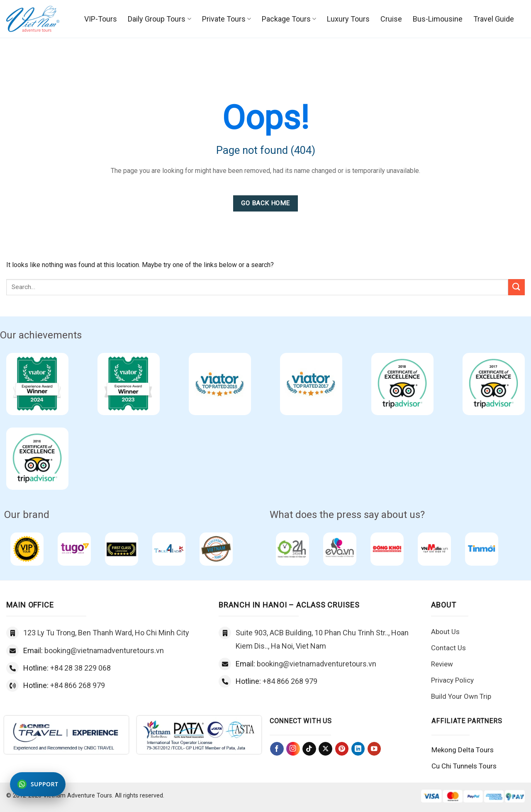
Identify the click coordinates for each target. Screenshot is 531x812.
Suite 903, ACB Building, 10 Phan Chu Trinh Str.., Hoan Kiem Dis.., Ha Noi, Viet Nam (322, 639)
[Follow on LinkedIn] (358, 749)
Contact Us (448, 648)
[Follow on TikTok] (309, 749)
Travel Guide (494, 19)
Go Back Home (265, 203)
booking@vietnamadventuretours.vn (104, 650)
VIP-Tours (101, 19)
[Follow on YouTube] (374, 749)
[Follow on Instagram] (293, 749)
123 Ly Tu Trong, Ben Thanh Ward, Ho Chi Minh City (106, 633)
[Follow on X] (325, 749)
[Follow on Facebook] (277, 749)
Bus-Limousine (438, 19)
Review (442, 664)
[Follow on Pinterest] (342, 749)
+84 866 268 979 (78, 685)
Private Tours (227, 19)
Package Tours (289, 19)
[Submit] (516, 287)
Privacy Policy (452, 680)
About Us (445, 632)
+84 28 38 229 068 (80, 668)
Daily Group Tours (159, 19)
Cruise (391, 19)
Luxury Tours (348, 19)
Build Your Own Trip (461, 696)
